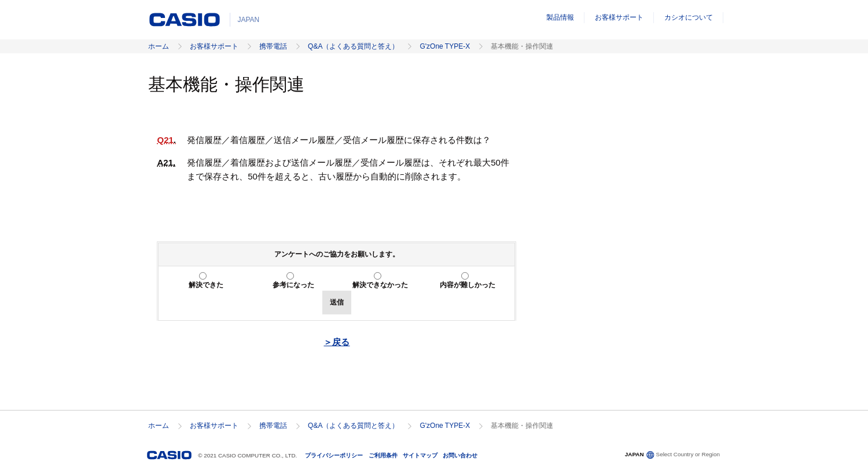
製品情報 (560, 17)
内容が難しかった (468, 285)
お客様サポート (619, 17)
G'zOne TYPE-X (445, 46)
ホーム (159, 46)
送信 (337, 302)
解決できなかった (380, 285)
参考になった (293, 285)
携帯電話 (273, 46)
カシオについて (689, 17)
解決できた (206, 285)
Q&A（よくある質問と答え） (353, 46)
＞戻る (336, 342)
